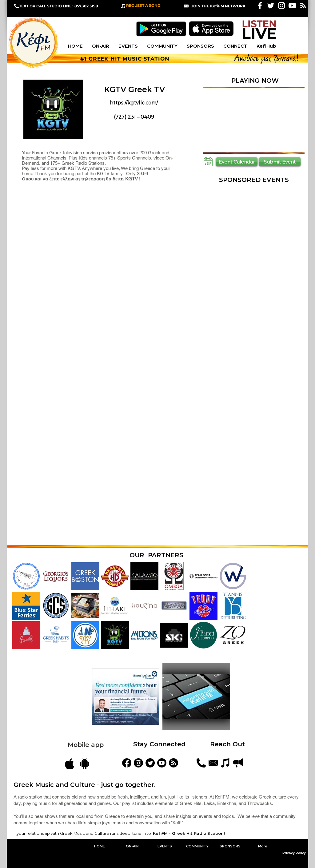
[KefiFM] (127, 763)
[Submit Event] (280, 162)
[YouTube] (162, 763)
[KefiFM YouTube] (292, 6)
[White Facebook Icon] (260, 6)
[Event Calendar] (237, 162)
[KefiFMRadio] (150, 763)
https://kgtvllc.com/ (134, 103)
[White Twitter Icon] (271, 6)
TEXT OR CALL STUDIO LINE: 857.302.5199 (59, 6)
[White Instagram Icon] (281, 6)
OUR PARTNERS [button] (156, 555)
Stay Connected (159, 744)
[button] (218, 6)
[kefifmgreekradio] (138, 763)
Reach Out (228, 744)
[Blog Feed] (173, 763)
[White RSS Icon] (303, 6)
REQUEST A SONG (143, 5)
